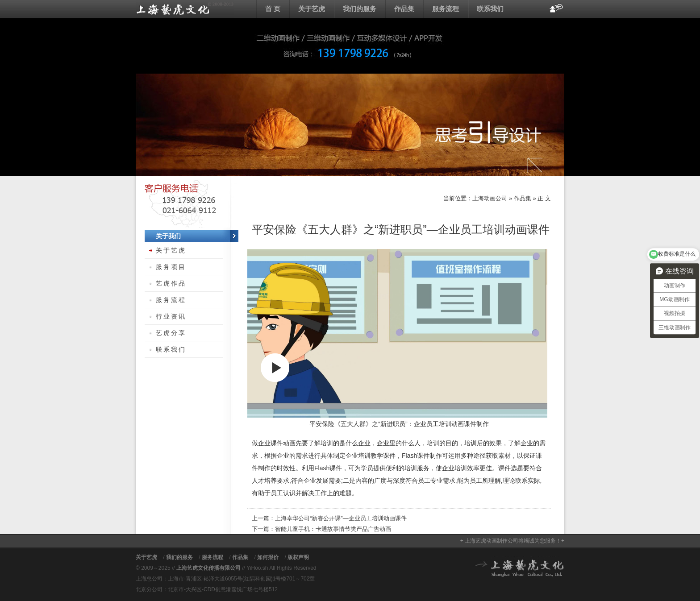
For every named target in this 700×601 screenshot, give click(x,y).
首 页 (273, 9)
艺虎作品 (171, 283)
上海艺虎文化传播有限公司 (208, 568)
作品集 (404, 9)
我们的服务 (360, 9)
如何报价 (268, 557)
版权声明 (298, 557)
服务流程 (446, 9)
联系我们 (490, 9)
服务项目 (171, 267)
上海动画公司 (185, 9)
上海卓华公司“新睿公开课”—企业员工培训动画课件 (341, 518)
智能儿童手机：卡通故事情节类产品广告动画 (333, 529)
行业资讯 (171, 316)
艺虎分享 (171, 333)
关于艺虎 (312, 9)
